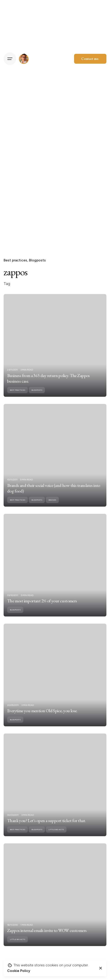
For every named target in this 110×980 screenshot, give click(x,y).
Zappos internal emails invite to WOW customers (47, 936)
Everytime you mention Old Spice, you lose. (42, 716)
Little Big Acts (56, 835)
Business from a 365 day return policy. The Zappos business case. (48, 384)
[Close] (101, 968)
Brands (52, 505)
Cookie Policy (19, 971)
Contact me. (90, 59)
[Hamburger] (10, 59)
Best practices (15, 260)
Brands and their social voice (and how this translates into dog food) (54, 493)
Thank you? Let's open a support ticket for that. (46, 826)
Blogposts (37, 260)
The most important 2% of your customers (42, 606)
